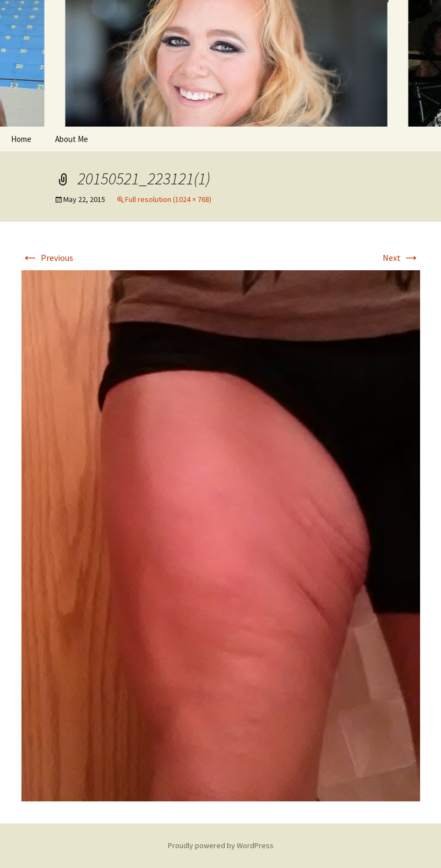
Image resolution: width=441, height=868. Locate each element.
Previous (47, 258)
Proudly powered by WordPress (221, 845)
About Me (72, 139)
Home (21, 139)
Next (401, 258)
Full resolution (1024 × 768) (168, 199)
